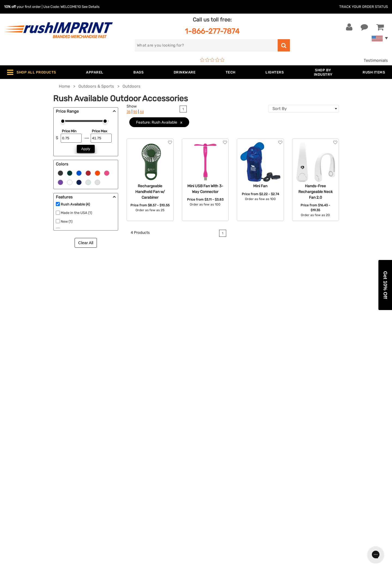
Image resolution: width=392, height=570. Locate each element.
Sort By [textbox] (280, 109)
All (142, 112)
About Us (209, 424)
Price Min (69, 131)
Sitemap (208, 491)
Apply (86, 149)
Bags (109, 441)
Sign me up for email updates (330, 438)
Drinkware (114, 449)
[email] (333, 427)
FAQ (204, 449)
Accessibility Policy (219, 482)
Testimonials (376, 60)
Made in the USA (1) (76, 213)
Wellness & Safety (121, 474)
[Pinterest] (325, 473)
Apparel (112, 424)
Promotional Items (122, 482)
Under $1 (113, 507)
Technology (115, 458)
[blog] (317, 473)
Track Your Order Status (364, 7)
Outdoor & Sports (121, 466)
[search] (206, 45)
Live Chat (21, 433)
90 (135, 112)
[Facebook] (300, 473)
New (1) (67, 221)
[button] (385, 285)
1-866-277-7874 (212, 31)
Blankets (113, 491)
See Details (91, 7)
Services (208, 441)
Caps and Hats (118, 499)
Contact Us (22, 424)
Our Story (209, 433)
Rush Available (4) (75, 204)
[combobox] (304, 109)
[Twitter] (308, 473)
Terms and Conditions (221, 466)
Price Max (99, 131)
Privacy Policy (214, 474)
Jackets (112, 433)
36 (129, 112)
